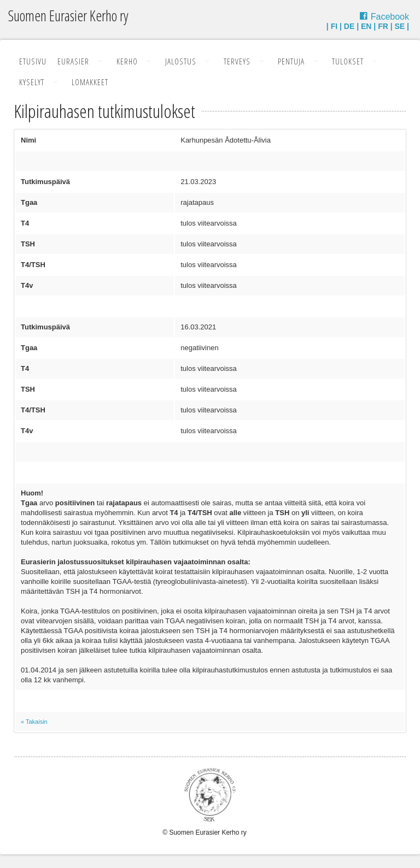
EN (366, 26)
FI (334, 26)
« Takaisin (34, 722)
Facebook (390, 17)
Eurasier (73, 61)
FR (383, 26)
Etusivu (33, 61)
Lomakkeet (90, 82)
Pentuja (291, 61)
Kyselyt (32, 82)
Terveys (237, 61)
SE (400, 26)
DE (349, 26)
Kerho (127, 61)
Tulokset (348, 61)
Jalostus (181, 61)
